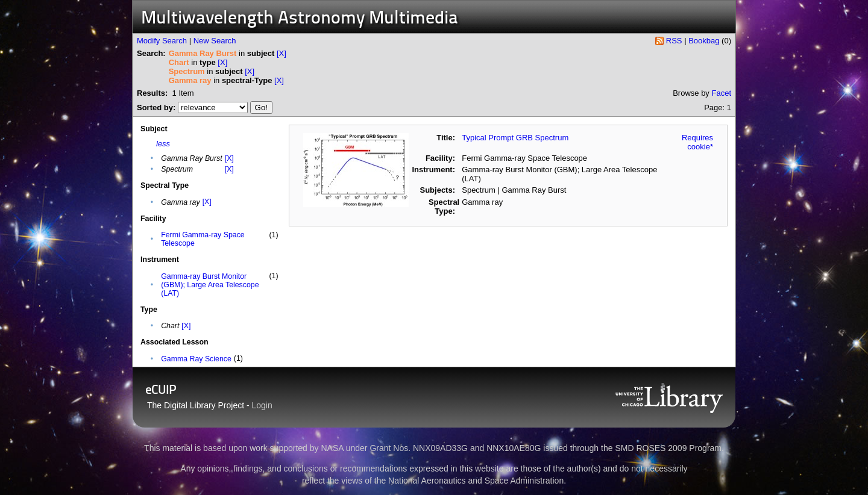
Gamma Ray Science (196, 359)
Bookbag (704, 41)
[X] (281, 53)
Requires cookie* (697, 142)
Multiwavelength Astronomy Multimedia (300, 19)
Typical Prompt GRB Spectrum (515, 138)
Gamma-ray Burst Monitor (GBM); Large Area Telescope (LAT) (210, 285)
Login (262, 405)
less (163, 144)
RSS (674, 41)
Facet (721, 93)
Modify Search (162, 41)
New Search (215, 41)
